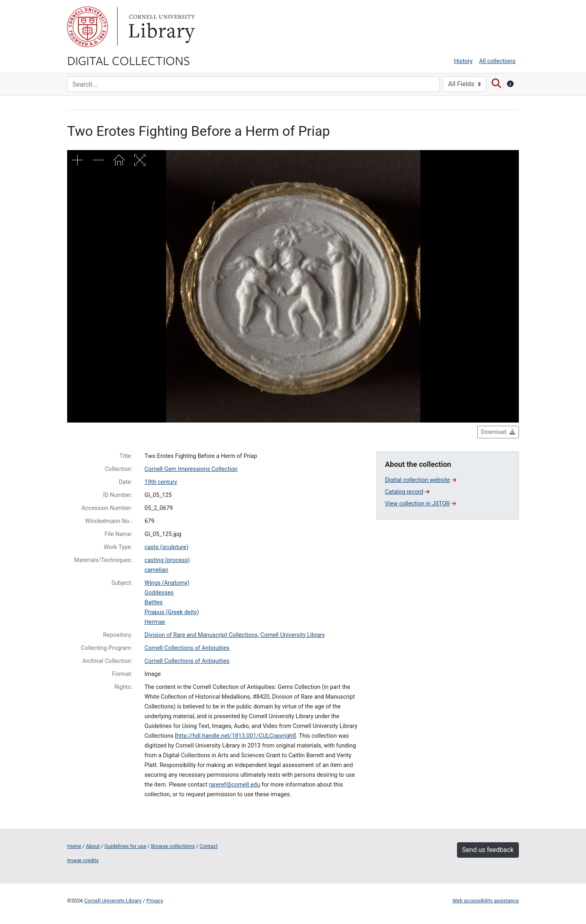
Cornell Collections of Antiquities (187, 648)
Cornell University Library (113, 901)
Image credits (83, 860)
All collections (497, 61)
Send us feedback (488, 850)
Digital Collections (129, 60)
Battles (154, 603)
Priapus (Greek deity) (172, 612)
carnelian (156, 570)
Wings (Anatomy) (167, 583)
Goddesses (159, 593)
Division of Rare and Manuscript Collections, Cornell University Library (235, 635)
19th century (161, 482)
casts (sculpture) (166, 547)
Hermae (155, 622)
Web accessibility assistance (486, 901)
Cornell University (87, 27)
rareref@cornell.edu (234, 785)
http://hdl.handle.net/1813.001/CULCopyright (235, 736)
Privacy (154, 901)
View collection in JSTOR (420, 504)
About (93, 846)
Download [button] (498, 432)
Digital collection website (421, 480)
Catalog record (407, 492)
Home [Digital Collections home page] (74, 846)
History (464, 61)
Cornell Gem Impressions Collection (191, 469)
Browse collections (173, 846)
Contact (209, 846)
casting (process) (167, 560)
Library (161, 27)
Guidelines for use (125, 846)
